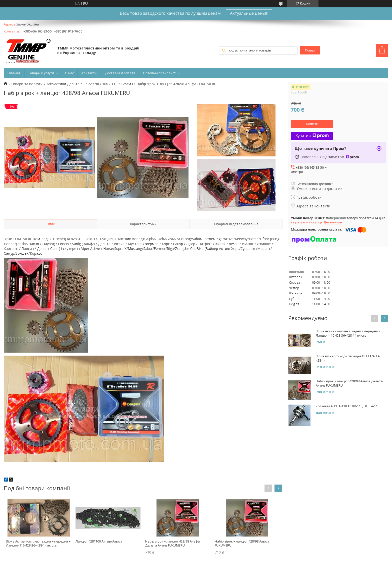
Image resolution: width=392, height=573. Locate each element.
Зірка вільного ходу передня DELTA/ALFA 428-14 (348, 358)
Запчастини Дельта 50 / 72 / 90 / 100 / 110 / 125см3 (90, 84)
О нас (69, 73)
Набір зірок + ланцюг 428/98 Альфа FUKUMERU (242, 543)
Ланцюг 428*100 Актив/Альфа (99, 541)
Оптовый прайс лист (159, 73)
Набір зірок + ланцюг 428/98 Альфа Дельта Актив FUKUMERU (172, 543)
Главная (14, 73)
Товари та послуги (27, 84)
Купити (312, 124)
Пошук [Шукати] (310, 50)
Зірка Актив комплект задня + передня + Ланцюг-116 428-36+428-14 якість (38, 543)
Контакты (89, 73)
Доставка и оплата (120, 73)
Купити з (312, 135)
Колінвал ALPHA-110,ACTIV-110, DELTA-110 (347, 406)
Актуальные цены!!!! (249, 13)
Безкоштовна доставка (315, 184)
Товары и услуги (41, 73)
